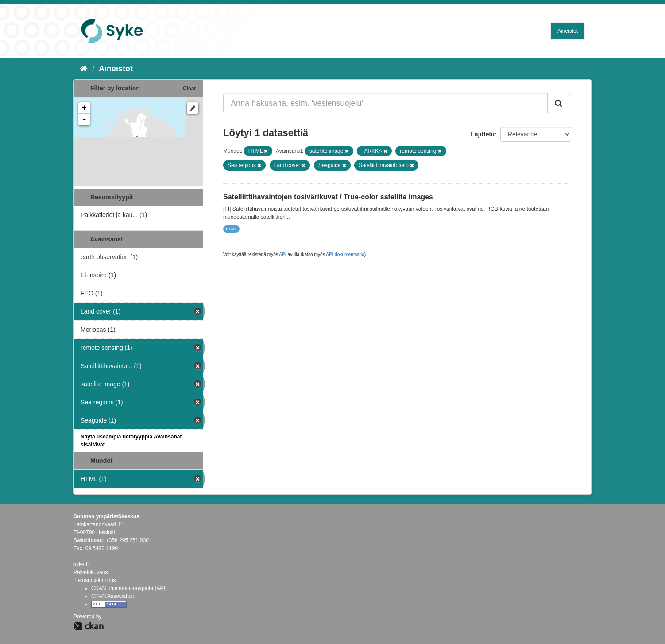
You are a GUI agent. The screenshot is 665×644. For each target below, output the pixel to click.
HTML (231, 229)
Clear (189, 89)
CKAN (89, 626)
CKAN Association (113, 596)
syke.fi (81, 564)
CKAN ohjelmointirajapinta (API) (129, 588)
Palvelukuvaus (91, 572)
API (282, 254)
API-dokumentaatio (345, 254)
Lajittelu (483, 134)
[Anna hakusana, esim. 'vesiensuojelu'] (385, 103)
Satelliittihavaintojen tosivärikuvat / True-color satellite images (328, 197)
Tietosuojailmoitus (95, 580)
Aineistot (568, 31)
